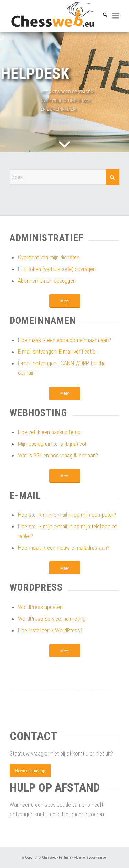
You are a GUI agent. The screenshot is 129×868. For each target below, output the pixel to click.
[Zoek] (102, 16)
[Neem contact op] (30, 771)
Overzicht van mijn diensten (49, 257)
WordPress (36, 587)
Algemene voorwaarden (91, 858)
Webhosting (38, 413)
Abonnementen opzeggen (47, 281)
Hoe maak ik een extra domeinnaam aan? (64, 340)
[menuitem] (102, 16)
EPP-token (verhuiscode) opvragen (57, 269)
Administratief (47, 238)
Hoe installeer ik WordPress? (50, 630)
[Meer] (65, 301)
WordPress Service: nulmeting (52, 619)
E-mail (25, 495)
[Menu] (116, 16)
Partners (65, 858)
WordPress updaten (40, 607)
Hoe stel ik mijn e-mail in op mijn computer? (67, 515)
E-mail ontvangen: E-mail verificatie (57, 352)
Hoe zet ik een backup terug (49, 432)
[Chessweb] (53, 16)
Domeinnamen (43, 320)
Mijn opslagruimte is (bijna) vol (52, 444)
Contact (33, 736)
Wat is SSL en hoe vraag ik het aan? (58, 455)
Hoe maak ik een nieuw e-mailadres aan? (64, 548)
